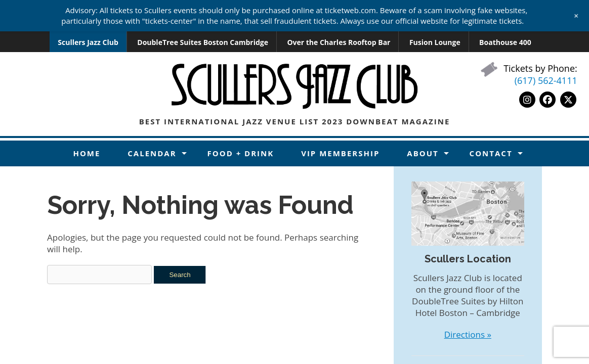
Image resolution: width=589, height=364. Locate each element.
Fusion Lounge (435, 42)
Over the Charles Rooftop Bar (339, 42)
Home (87, 153)
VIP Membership (340, 153)
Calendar (152, 153)
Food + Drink (241, 153)
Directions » (468, 334)
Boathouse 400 (505, 42)
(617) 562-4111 (546, 80)
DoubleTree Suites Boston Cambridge (203, 42)
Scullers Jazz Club (88, 42)
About (423, 153)
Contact (491, 153)
